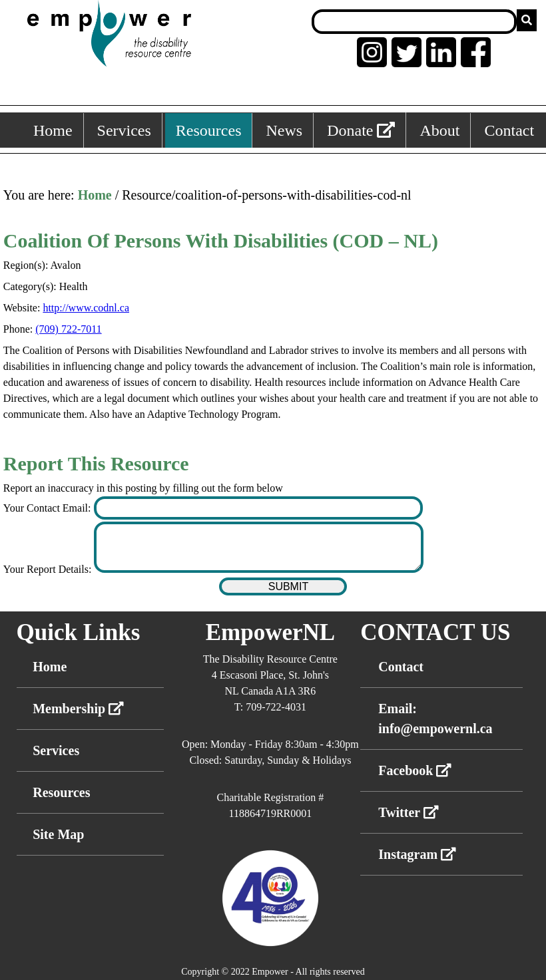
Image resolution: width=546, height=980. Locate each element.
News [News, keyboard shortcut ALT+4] (284, 130)
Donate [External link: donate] (361, 130)
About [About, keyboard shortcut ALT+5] (439, 130)
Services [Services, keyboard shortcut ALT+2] (124, 130)
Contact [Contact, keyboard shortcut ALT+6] (509, 130)
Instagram (417, 854)
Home (95, 195)
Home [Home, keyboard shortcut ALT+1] (53, 130)
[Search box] (414, 22)
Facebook (415, 770)
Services (56, 750)
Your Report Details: (49, 569)
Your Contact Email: (49, 508)
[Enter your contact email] (258, 508)
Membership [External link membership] (78, 709)
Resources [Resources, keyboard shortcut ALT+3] (209, 130)
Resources (61, 792)
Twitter (409, 812)
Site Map (58, 834)
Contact (401, 667)
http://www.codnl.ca (86, 308)
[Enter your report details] (258, 547)
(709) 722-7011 (68, 329)
